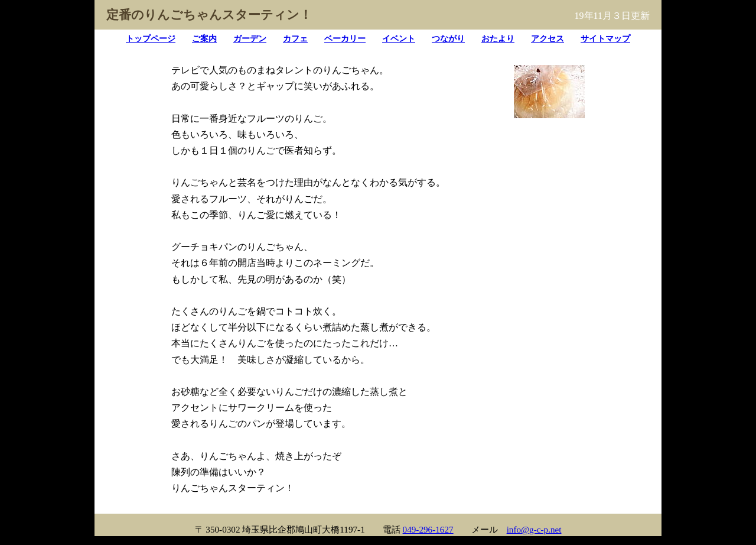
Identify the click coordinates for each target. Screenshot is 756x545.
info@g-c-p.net (534, 529)
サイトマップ (605, 38)
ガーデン (250, 38)
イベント (399, 38)
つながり (448, 38)
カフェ (295, 38)
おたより (498, 38)
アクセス (548, 38)
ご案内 (204, 38)
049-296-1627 (428, 529)
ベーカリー (345, 38)
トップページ (151, 38)
